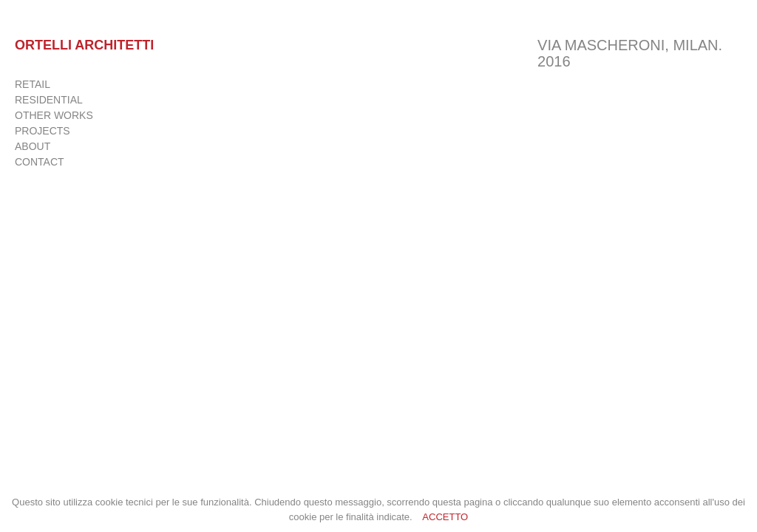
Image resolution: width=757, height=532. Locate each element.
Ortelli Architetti (84, 45)
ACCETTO (445, 517)
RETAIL (33, 84)
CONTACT (40, 162)
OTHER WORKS (54, 115)
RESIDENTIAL (49, 100)
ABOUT (33, 146)
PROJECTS (43, 131)
